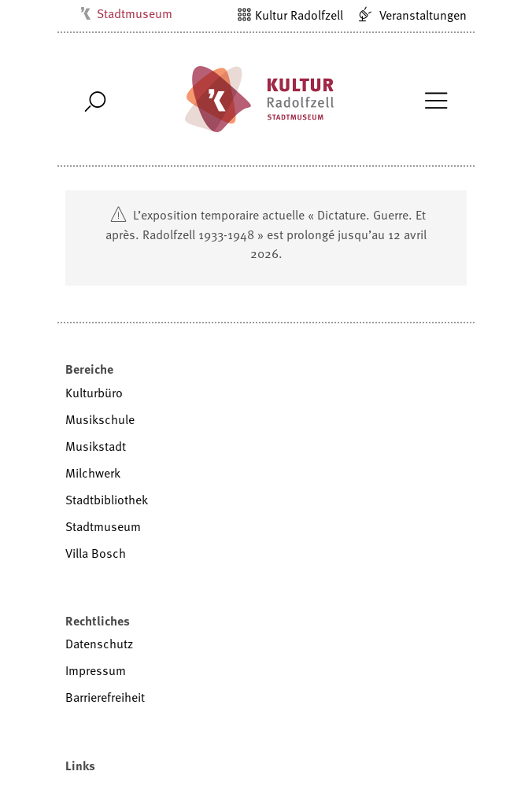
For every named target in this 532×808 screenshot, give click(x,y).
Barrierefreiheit (105, 697)
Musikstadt (96, 446)
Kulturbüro (94, 393)
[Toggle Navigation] (436, 99)
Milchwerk (93, 473)
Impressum (96, 670)
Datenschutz (99, 644)
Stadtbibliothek (107, 500)
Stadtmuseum (135, 13)
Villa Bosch (96, 553)
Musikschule (100, 419)
